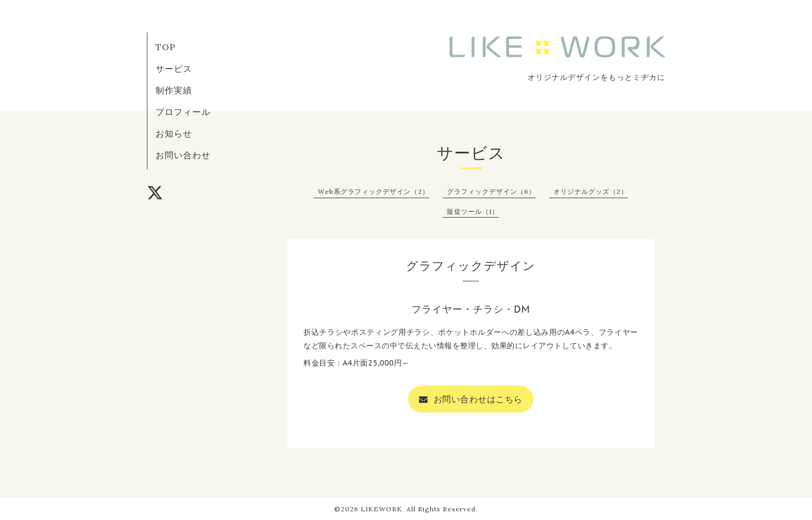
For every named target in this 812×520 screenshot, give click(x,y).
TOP (165, 47)
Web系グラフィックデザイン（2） (374, 191)
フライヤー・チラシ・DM (471, 309)
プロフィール (183, 112)
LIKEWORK (381, 509)
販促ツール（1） (473, 211)
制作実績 (174, 90)
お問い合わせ (183, 155)
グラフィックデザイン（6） (491, 191)
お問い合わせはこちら (471, 399)
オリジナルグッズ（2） (591, 191)
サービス (174, 69)
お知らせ (174, 133)
